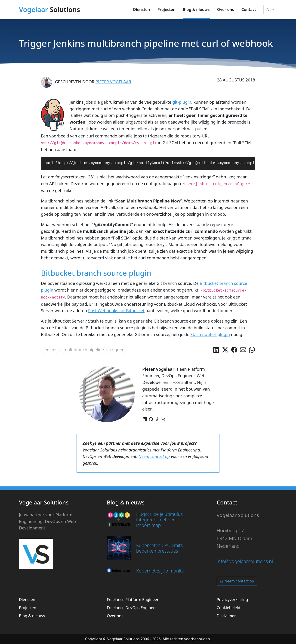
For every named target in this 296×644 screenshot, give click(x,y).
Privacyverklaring (232, 599)
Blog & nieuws (196, 9)
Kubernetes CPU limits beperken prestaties (160, 548)
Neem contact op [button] (237, 581)
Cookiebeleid (228, 608)
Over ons (226, 9)
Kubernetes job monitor (161, 571)
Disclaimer (226, 616)
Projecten (166, 9)
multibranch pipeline (84, 350)
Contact (249, 9)
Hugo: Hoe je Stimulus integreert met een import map (160, 520)
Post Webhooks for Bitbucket (116, 311)
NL (269, 9)
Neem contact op (154, 456)
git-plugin (182, 102)
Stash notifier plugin (210, 334)
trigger (117, 350)
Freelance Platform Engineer (133, 599)
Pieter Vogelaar (113, 82)
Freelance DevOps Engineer (132, 608)
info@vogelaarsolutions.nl (245, 561)
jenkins (50, 350)
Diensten (141, 9)
